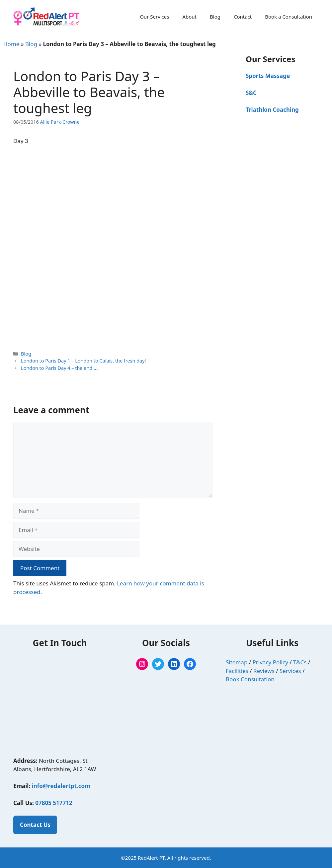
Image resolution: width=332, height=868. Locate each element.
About (189, 17)
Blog (215, 17)
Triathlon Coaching (272, 110)
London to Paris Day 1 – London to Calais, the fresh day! (83, 361)
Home (11, 44)
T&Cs (300, 662)
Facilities (237, 671)
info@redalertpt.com (61, 786)
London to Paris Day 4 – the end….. (60, 368)
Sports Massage (268, 76)
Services (290, 671)
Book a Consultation (289, 17)
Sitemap (237, 662)
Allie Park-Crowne (60, 122)
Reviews (264, 671)
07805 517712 (54, 803)
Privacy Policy (270, 662)
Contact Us (35, 825)
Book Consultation (250, 679)
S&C (251, 93)
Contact (243, 17)
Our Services (154, 17)
